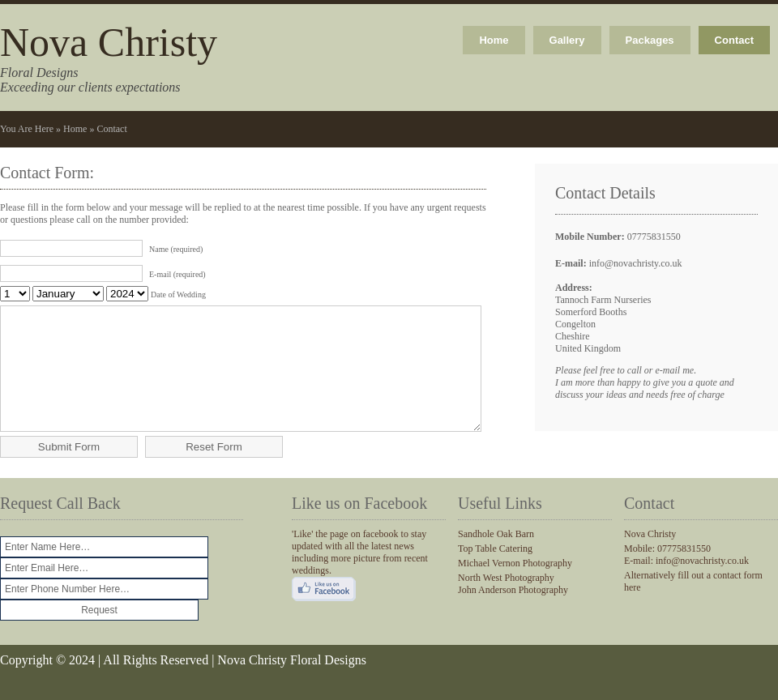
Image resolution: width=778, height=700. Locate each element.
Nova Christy (109, 42)
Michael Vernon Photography (515, 587)
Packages (650, 40)
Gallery (567, 40)
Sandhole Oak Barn (496, 558)
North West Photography (506, 602)
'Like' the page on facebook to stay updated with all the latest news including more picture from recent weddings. (360, 576)
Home (494, 40)
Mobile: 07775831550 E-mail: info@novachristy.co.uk (686, 579)
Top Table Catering (495, 573)
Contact (734, 40)
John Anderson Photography (513, 614)
